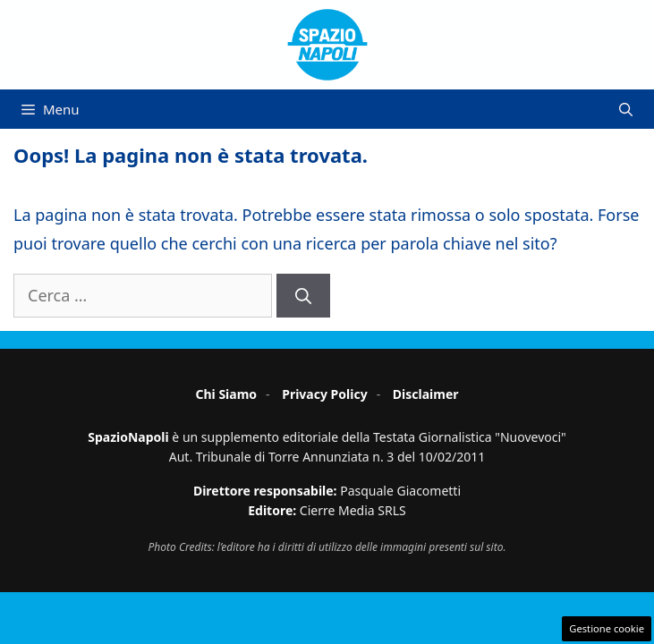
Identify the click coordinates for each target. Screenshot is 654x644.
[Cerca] (303, 296)
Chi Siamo (226, 394)
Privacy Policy (324, 394)
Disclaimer (426, 394)
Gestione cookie (607, 628)
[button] (626, 109)
